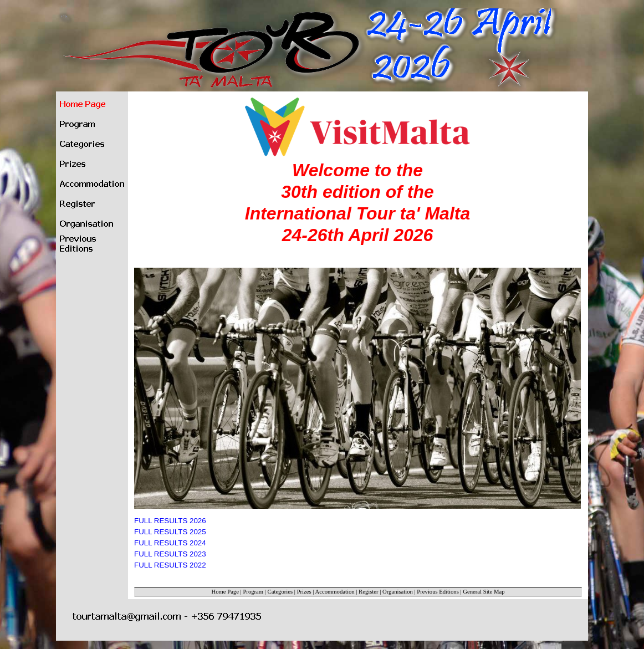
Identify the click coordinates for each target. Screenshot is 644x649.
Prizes (304, 592)
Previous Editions (438, 592)
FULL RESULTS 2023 (170, 554)
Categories (280, 592)
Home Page (225, 592)
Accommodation (335, 592)
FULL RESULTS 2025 (170, 532)
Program (253, 592)
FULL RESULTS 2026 (170, 521)
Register (369, 592)
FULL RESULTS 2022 (170, 565)
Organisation (398, 592)
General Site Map (484, 592)
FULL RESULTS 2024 (170, 543)
